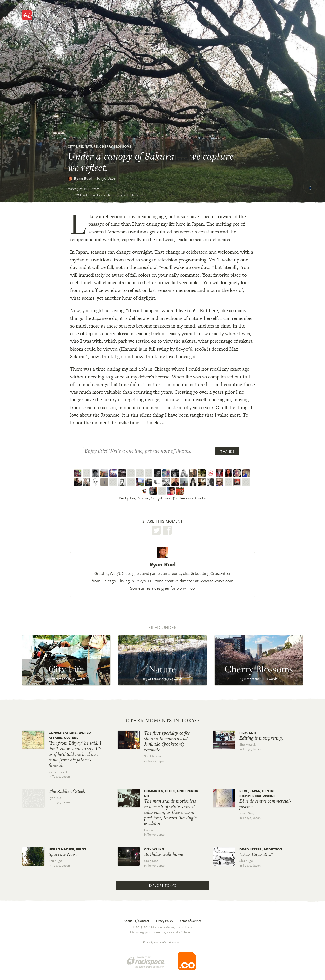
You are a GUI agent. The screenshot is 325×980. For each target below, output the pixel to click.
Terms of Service (190, 921)
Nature (91, 146)
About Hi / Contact (136, 921)
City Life (75, 146)
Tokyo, (107, 178)
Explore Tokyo (162, 885)
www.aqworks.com (217, 581)
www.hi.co (186, 588)
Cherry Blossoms (116, 146)
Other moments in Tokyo (162, 721)
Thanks (227, 451)
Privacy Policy (164, 921)
